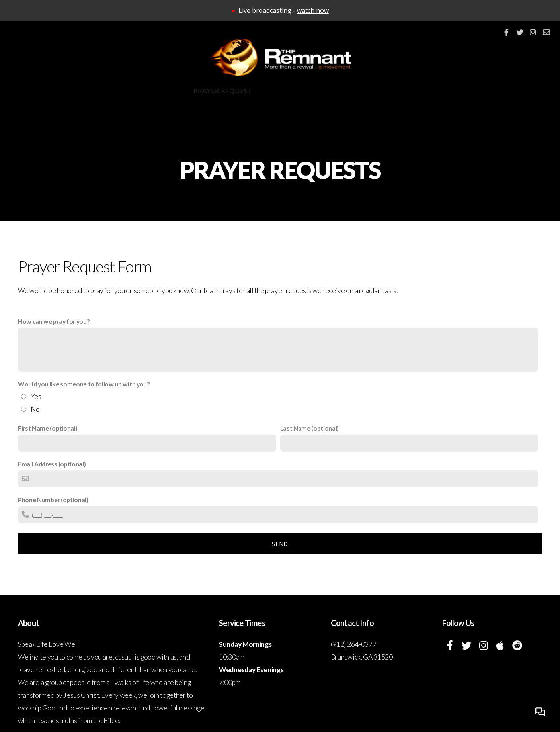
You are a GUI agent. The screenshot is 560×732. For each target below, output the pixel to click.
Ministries (102, 91)
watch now (313, 10)
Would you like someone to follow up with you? (84, 384)
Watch (379, 91)
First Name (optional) (48, 428)
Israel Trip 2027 (437, 91)
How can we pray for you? (54, 321)
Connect (159, 91)
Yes (36, 396)
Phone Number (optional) (53, 500)
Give (341, 91)
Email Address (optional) (52, 464)
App (273, 91)
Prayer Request (223, 91)
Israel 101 (503, 91)
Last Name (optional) (310, 428)
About (50, 91)
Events (306, 91)
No (35, 409)
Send (280, 544)
